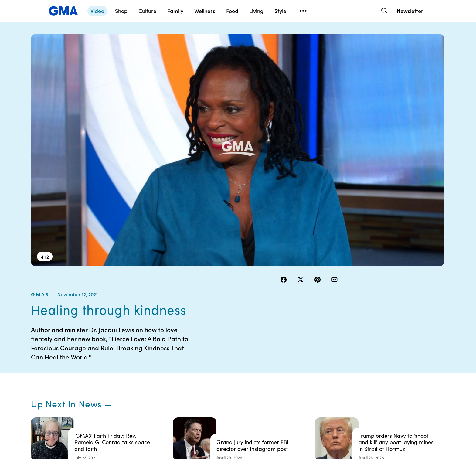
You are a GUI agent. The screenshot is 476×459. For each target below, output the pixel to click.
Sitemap (387, 347)
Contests (209, 347)
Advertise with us (216, 413)
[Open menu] (303, 11)
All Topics (328, 391)
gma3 (288, 50)
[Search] (384, 11)
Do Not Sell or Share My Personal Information (223, 382)
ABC (324, 369)
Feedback (269, 402)
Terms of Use (212, 358)
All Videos (329, 380)
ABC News (330, 358)
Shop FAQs (330, 347)
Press (265, 391)
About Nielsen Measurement (273, 377)
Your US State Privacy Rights (280, 350)
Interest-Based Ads (279, 363)
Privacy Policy (213, 369)
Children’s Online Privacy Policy (216, 399)
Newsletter (410, 11)
